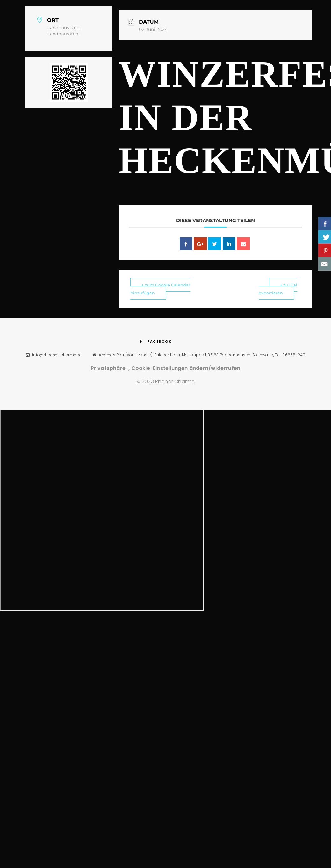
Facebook (156, 341)
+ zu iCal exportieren (278, 289)
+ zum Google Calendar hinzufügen (160, 289)
